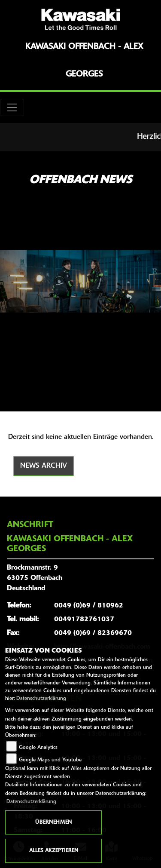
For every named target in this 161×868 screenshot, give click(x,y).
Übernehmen (53, 822)
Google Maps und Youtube (50, 760)
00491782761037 (84, 620)
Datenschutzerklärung (41, 699)
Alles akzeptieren (54, 851)
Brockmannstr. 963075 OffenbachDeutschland (35, 578)
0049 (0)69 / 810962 (89, 606)
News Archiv (44, 466)
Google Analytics (38, 748)
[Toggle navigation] (12, 107)
